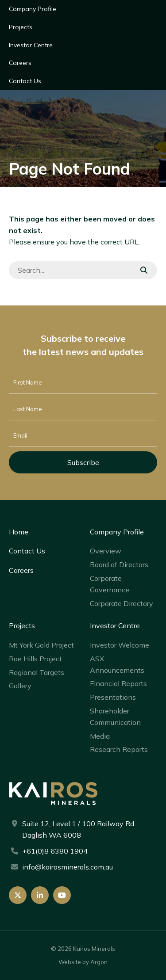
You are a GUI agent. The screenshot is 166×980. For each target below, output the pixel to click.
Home (19, 532)
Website (70, 962)
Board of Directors (119, 564)
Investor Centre (31, 45)
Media (100, 736)
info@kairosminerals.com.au (68, 867)
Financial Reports (118, 683)
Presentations (113, 697)
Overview (106, 551)
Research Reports (119, 749)
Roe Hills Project (35, 659)
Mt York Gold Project (41, 645)
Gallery (20, 686)
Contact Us (25, 81)
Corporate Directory (122, 603)
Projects (21, 27)
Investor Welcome (120, 645)
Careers (20, 63)
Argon (99, 962)
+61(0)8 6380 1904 (55, 851)
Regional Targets (37, 672)
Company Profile (33, 9)
